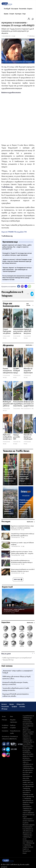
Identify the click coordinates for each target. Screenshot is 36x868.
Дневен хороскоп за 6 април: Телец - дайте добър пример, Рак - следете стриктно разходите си (22, 554)
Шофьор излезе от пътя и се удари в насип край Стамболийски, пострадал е (30, 404)
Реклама (4, 720)
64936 (14, 516)
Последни (6, 522)
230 (23, 530)
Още (24, 14)
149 (23, 573)
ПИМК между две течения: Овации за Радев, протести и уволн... (17, 678)
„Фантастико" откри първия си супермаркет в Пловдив (14, 610)
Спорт (12, 14)
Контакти (5, 731)
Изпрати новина (35, 425)
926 (23, 555)
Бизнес (30, 9)
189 (23, 564)
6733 (5, 338)
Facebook (19, 286)
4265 (25, 444)
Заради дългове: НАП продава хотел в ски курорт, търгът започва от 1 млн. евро (17, 437)
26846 (14, 484)
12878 (29, 516)
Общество (21, 704)
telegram (26, 286)
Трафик (14, 707)
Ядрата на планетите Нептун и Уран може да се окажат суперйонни (22, 527)
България (15, 9)
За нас (4, 717)
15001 (26, 378)
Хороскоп (6, 622)
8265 (5, 444)
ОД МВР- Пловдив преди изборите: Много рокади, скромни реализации (18, 371)
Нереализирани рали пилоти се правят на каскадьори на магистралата (19, 331)
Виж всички (28, 305)
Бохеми (22, 707)
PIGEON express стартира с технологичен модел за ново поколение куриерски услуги (25, 507)
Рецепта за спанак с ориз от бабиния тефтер (22, 544)
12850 (15, 444)
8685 (23, 409)
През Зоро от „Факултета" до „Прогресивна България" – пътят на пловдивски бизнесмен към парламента (10, 472)
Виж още (18, 580)
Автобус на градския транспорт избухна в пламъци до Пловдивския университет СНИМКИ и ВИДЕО (29, 371)
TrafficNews (32, 36)
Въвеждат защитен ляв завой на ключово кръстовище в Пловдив (8, 404)
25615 (5, 378)
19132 (5, 411)
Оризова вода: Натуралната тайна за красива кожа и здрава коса (23, 535)
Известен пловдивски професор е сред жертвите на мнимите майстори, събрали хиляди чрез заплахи (7, 437)
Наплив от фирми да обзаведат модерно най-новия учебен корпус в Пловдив (28, 437)
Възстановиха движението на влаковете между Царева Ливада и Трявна (22, 562)
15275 (29, 484)
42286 (26, 338)
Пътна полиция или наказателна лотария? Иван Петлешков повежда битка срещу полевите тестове (8, 371)
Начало (4, 704)
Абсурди (4, 709)
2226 (33, 409)
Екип (12, 717)
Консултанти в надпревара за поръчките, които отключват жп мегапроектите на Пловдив (19, 404)
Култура (18, 14)
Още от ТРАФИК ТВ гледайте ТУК (14, 232)
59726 (13, 613)
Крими (6, 14)
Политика (23, 9)
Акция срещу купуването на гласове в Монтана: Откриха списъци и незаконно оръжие (23, 571)
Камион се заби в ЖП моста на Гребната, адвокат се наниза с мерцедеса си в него (28, 331)
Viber (22, 286)
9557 (15, 378)
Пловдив (7, 9)
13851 (15, 338)
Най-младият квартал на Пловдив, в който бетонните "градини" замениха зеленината (9, 506)
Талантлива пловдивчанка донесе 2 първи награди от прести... (16, 689)
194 (23, 538)
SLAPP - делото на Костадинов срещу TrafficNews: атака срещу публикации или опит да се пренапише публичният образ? (26, 471)
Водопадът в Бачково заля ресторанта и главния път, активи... (16, 695)
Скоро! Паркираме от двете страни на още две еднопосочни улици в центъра (8, 331)
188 (23, 546)
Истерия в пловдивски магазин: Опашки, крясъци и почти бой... (15, 684)
